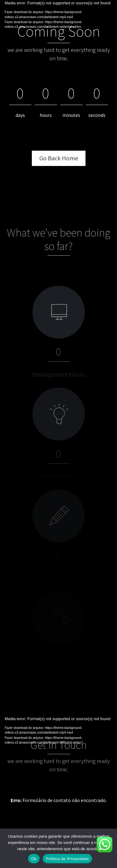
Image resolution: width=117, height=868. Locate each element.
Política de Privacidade (67, 859)
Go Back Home (59, 158)
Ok (34, 859)
